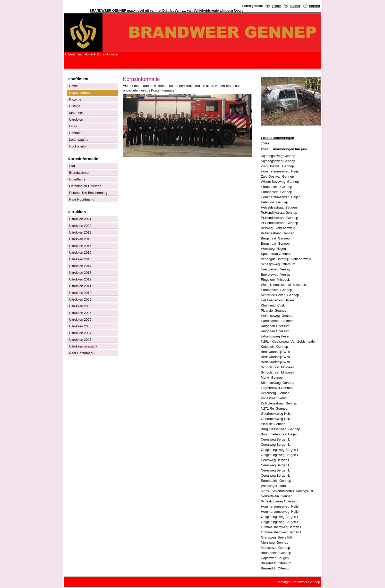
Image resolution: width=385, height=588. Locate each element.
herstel (315, 6)
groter (276, 6)
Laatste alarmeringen (277, 138)
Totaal (266, 143)
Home (89, 54)
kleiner (295, 6)
